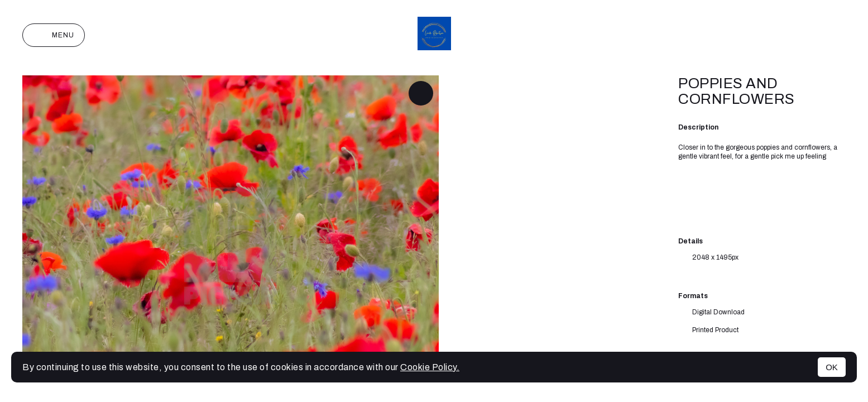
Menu (54, 35)
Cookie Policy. (430, 367)
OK (832, 367)
